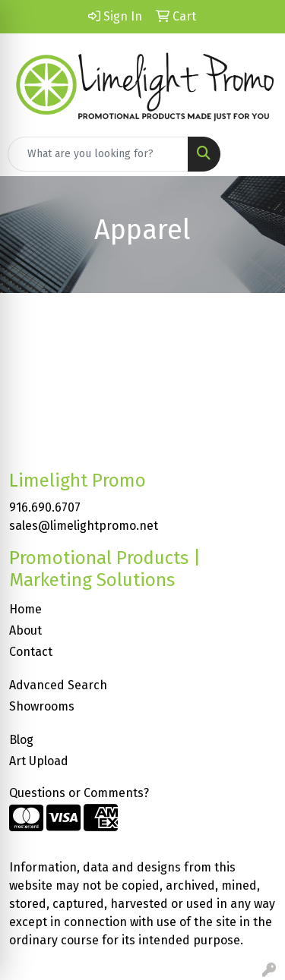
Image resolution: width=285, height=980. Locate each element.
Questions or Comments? (79, 793)
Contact (31, 652)
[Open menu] (255, 154)
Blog (21, 740)
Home (25, 609)
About (25, 630)
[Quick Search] (98, 154)
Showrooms (42, 706)
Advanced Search (58, 685)
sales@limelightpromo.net (84, 526)
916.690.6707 (45, 507)
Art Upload (39, 761)
